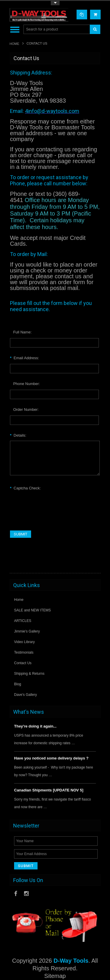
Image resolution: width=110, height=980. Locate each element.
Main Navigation (15, 29)
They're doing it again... (35, 726)
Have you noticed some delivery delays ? (51, 758)
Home (15, 44)
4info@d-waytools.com (52, 111)
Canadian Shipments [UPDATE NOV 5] (49, 790)
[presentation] (55, 505)
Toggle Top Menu (55, 3)
